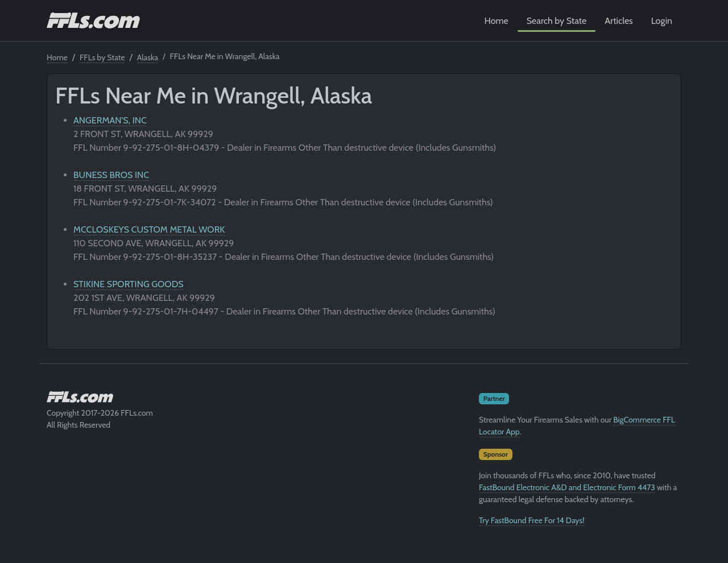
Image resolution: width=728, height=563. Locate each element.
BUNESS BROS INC (111, 175)
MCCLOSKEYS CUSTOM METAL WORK (149, 229)
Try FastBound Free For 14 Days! (532, 520)
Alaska (148, 57)
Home (497, 21)
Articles (619, 21)
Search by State (557, 21)
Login (662, 21)
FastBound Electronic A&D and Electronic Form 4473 (567, 487)
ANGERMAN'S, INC (110, 120)
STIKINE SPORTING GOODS (129, 284)
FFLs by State (102, 57)
